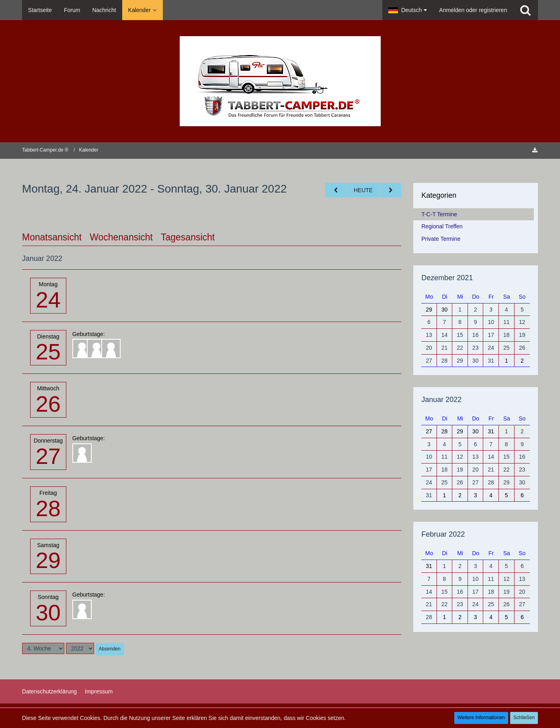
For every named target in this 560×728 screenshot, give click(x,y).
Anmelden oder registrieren (473, 10)
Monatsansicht (52, 237)
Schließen (524, 718)
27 (48, 456)
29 (48, 560)
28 (48, 508)
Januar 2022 (441, 400)
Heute (363, 190)
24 (48, 300)
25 (48, 352)
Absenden (110, 649)
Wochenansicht (121, 237)
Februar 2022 (443, 534)
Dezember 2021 (447, 278)
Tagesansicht (188, 237)
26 (48, 404)
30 (48, 612)
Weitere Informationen (481, 718)
